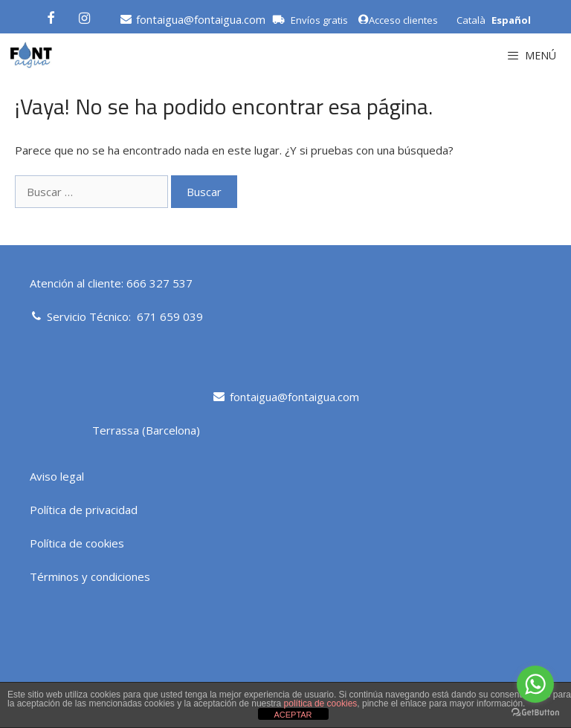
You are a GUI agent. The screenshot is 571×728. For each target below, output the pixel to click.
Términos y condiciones (90, 576)
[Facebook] (51, 16)
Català (471, 20)
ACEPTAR (293, 715)
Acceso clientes (398, 20)
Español (511, 20)
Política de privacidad (84, 510)
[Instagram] (85, 16)
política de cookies (321, 703)
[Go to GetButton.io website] (535, 713)
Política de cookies (77, 543)
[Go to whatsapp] (535, 684)
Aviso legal (57, 476)
